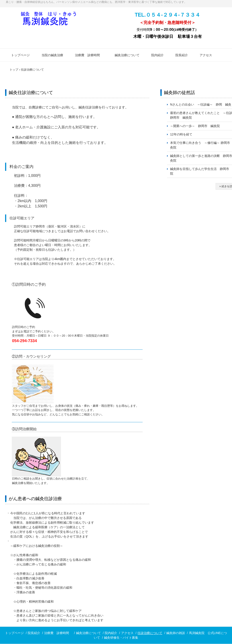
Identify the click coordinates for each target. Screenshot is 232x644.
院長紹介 (182, 55)
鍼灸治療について (127, 55)
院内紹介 (157, 55)
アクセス (206, 55)
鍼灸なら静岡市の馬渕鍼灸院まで (49, 21)
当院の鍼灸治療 (52, 55)
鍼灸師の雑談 (176, 633)
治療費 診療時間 (89, 55)
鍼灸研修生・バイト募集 (121, 638)
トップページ (20, 55)
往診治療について (150, 633)
